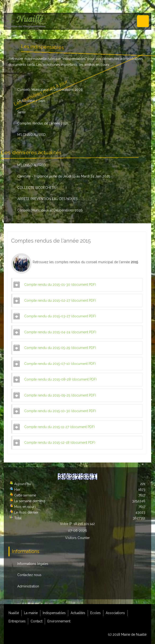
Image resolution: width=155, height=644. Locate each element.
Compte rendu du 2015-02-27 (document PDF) (60, 301)
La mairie (31, 613)
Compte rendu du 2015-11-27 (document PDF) (59, 427)
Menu (143, 21)
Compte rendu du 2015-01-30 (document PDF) (60, 285)
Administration (28, 586)
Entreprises (17, 621)
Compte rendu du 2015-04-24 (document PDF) (60, 332)
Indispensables (54, 613)
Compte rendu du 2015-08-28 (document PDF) (60, 379)
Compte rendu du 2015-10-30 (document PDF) (60, 411)
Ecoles (96, 613)
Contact (36, 621)
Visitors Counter (77, 538)
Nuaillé (14, 613)
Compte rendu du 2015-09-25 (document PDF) (60, 395)
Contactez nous (29, 575)
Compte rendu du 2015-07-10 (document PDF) (60, 364)
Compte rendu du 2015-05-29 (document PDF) (60, 348)
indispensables (74, 59)
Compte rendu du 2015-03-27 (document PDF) (60, 316)
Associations (115, 613)
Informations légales (33, 564)
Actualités (78, 613)
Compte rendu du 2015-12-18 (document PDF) (60, 443)
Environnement (59, 621)
